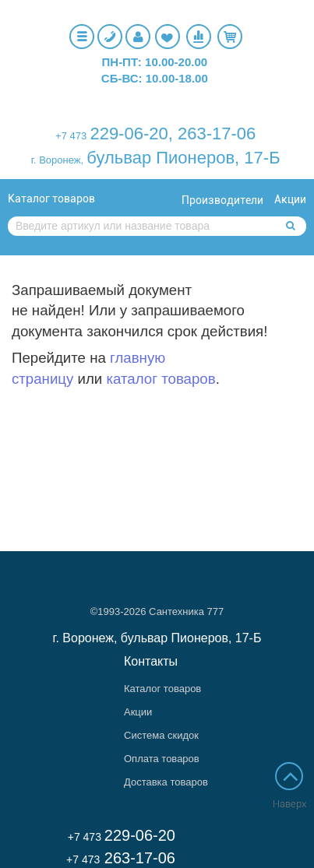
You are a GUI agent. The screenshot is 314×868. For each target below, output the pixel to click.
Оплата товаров (162, 759)
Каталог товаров (51, 199)
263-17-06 (217, 134)
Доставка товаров (166, 782)
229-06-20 (129, 134)
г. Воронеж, (57, 160)
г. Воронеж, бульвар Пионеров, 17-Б (157, 638)
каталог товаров (161, 379)
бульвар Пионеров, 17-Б (183, 158)
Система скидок (161, 735)
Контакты (151, 661)
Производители (222, 200)
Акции (290, 199)
